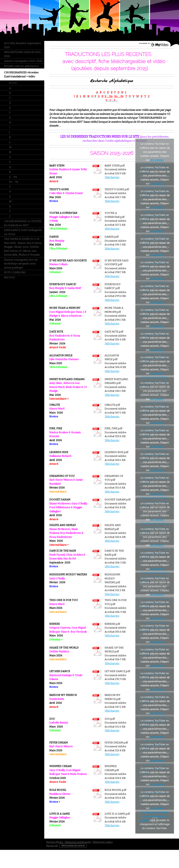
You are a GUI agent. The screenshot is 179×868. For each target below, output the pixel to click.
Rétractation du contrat (73, 846)
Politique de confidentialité (78, 842)
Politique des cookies (103, 842)
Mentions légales (55, 842)
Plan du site (52, 846)
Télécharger (112, 177)
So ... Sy (119, 96)
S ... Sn (109, 96)
